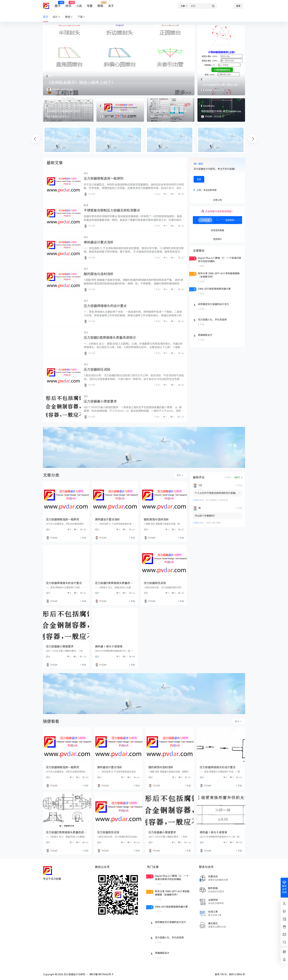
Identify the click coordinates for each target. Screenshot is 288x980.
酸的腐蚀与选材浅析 (99, 274)
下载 (82, 17)
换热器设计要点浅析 (99, 242)
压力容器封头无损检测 (217, 500)
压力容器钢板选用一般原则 (104, 178)
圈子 (58, 4)
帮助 (100, 4)
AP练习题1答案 (213, 523)
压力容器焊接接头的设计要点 (105, 306)
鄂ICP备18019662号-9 (101, 974)
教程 (69, 17)
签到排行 (217, 239)
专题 (90, 6)
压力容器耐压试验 (97, 369)
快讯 (68, 4)
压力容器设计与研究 (74, 974)
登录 (238, 6)
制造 (86, 205)
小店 (79, 6)
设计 (57, 17)
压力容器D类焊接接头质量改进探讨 (110, 337)
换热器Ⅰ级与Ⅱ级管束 (109, 646)
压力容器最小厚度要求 (100, 401)
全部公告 (217, 200)
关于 (111, 6)
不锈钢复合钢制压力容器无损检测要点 (112, 210)
